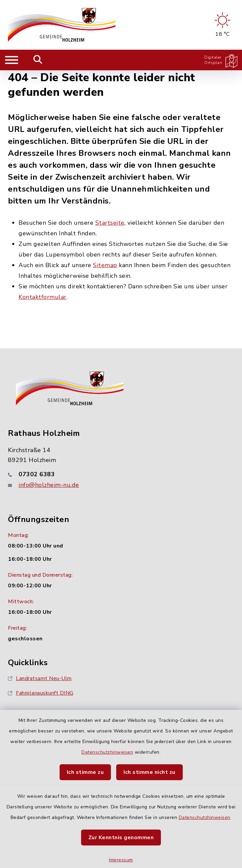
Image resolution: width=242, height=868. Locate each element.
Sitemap (105, 265)
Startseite (110, 223)
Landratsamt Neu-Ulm (40, 678)
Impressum (121, 860)
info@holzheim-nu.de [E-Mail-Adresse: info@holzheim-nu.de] (49, 485)
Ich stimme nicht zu (149, 772)
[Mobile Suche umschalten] (38, 60)
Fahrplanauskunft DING (41, 693)
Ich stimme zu (85, 772)
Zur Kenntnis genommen (121, 838)
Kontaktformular (43, 297)
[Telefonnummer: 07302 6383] (121, 474)
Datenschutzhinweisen (107, 752)
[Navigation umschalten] (12, 60)
